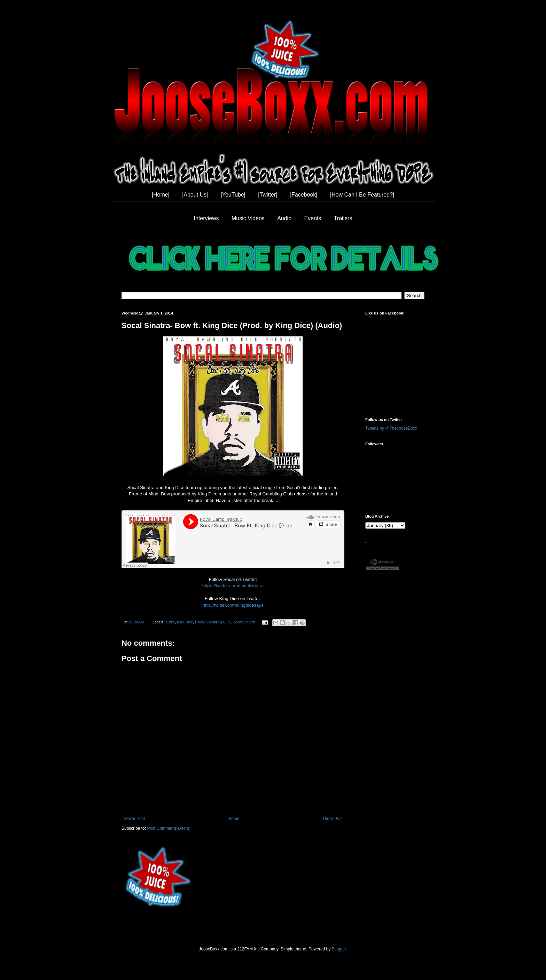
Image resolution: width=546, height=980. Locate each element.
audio (170, 622)
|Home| (161, 195)
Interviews (206, 218)
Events (313, 218)
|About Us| (195, 195)
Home (234, 819)
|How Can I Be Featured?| (362, 195)
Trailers (343, 218)
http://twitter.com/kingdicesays (233, 605)
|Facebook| (304, 195)
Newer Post (134, 819)
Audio (284, 218)
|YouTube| (233, 195)
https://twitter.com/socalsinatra (233, 586)
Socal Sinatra (244, 622)
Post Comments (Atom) (169, 828)
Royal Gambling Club (213, 622)
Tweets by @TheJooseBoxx (391, 428)
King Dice (185, 622)
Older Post (333, 819)
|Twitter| (268, 195)
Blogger (339, 949)
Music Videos (248, 218)
